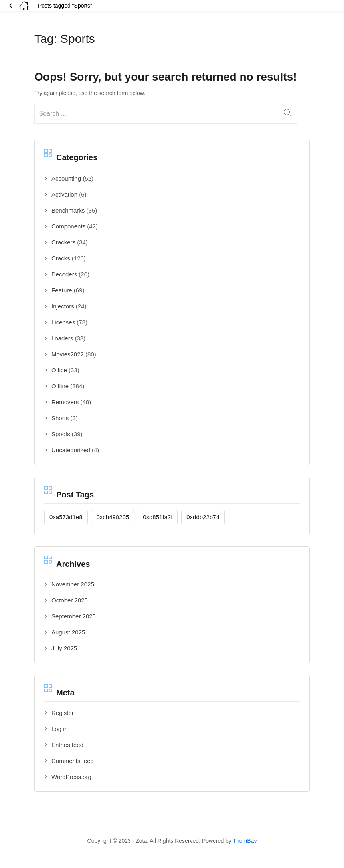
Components (68, 226)
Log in (60, 729)
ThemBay (245, 841)
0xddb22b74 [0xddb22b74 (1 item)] (203, 517)
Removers (65, 402)
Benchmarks (68, 210)
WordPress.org (71, 777)
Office (59, 370)
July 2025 (64, 648)
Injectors (63, 306)
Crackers (63, 242)
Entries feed (67, 745)
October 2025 (70, 600)
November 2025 (73, 584)
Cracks (61, 258)
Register (63, 713)
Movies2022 (68, 354)
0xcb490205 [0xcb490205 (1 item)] (113, 517)
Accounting (66, 178)
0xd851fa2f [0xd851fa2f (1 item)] (158, 517)
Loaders (62, 338)
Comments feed (73, 761)
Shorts (60, 418)
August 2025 (68, 632)
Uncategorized (71, 450)
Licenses (63, 322)
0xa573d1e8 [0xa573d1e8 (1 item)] (66, 517)
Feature (62, 290)
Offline (60, 386)
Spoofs (61, 434)
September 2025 (74, 616)
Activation (64, 194)
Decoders (64, 274)
